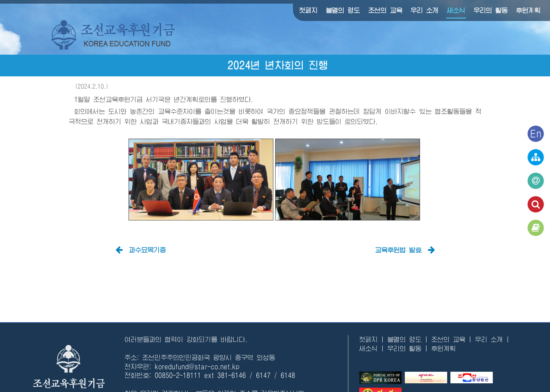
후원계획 (528, 10)
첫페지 (308, 10)
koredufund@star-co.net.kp (197, 367)
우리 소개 (425, 10)
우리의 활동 (491, 10)
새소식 (456, 10)
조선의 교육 (385, 10)
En (536, 134)
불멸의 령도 (343, 10)
